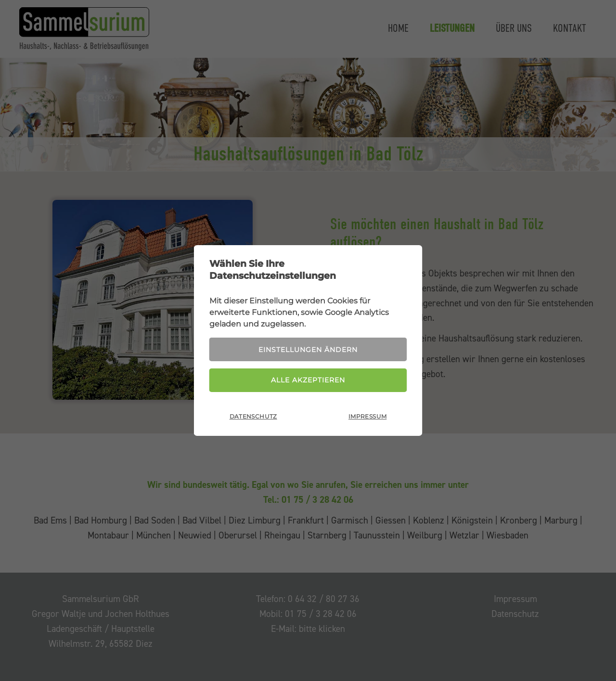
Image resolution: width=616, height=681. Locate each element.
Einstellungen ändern (308, 350)
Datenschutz (253, 416)
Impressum (367, 416)
